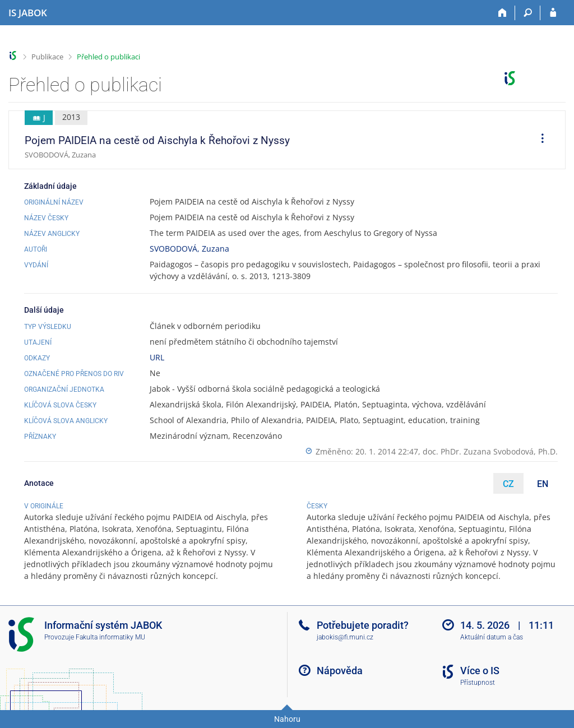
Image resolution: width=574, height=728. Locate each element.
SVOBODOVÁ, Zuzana (189, 249)
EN (543, 484)
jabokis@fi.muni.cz (345, 637)
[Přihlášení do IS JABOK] (553, 13)
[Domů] (503, 13)
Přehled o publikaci (108, 57)
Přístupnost (478, 683)
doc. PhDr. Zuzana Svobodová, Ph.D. (490, 451)
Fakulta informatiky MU (110, 637)
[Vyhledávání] (528, 13)
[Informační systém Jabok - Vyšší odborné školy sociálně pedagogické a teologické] (28, 13)
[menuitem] (539, 140)
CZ (508, 484)
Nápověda (340, 671)
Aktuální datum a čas (492, 637)
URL (157, 357)
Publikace (47, 57)
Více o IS (480, 671)
